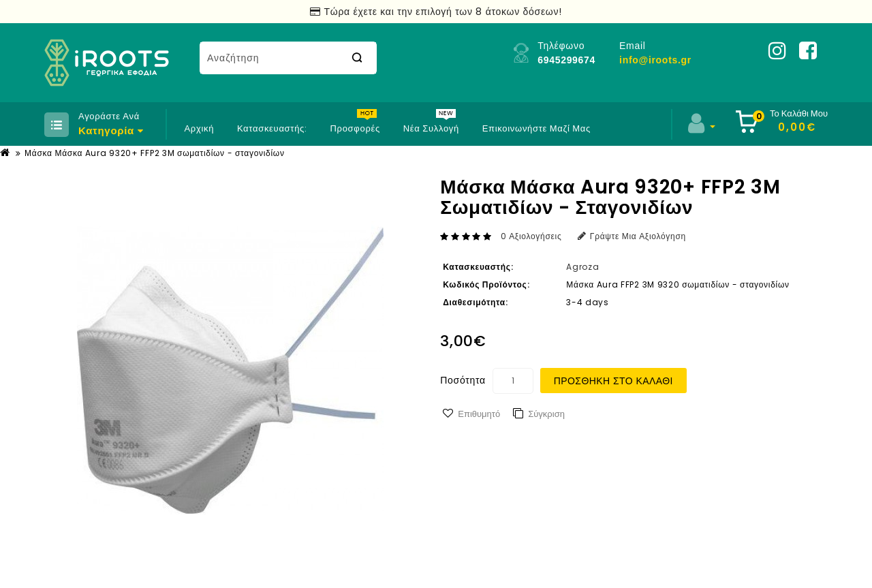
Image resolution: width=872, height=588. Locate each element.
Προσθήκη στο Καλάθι (613, 381)
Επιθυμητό (479, 414)
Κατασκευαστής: (272, 128)
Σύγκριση (546, 414)
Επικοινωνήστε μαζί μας (536, 128)
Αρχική (199, 128)
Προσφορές (355, 128)
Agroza (582, 267)
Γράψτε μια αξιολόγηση (632, 236)
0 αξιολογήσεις (531, 236)
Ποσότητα (463, 380)
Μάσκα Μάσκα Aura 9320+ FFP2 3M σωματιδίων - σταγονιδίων (154, 153)
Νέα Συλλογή (431, 128)
